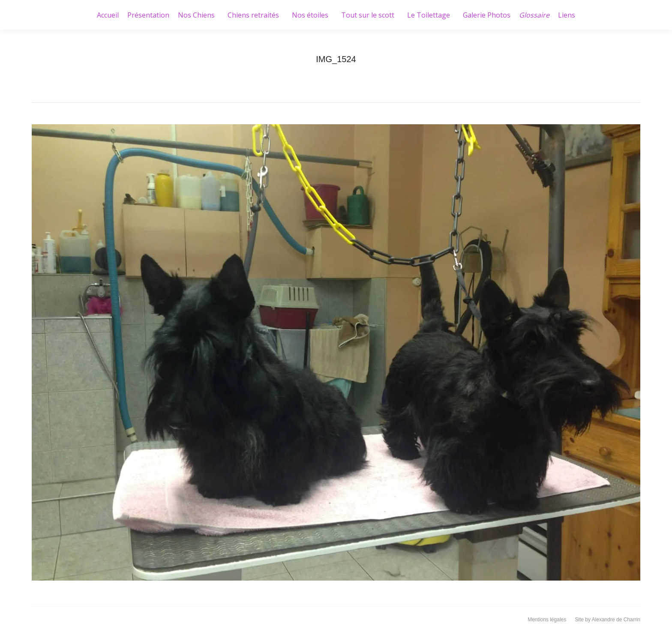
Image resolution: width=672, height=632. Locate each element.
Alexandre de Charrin (616, 620)
